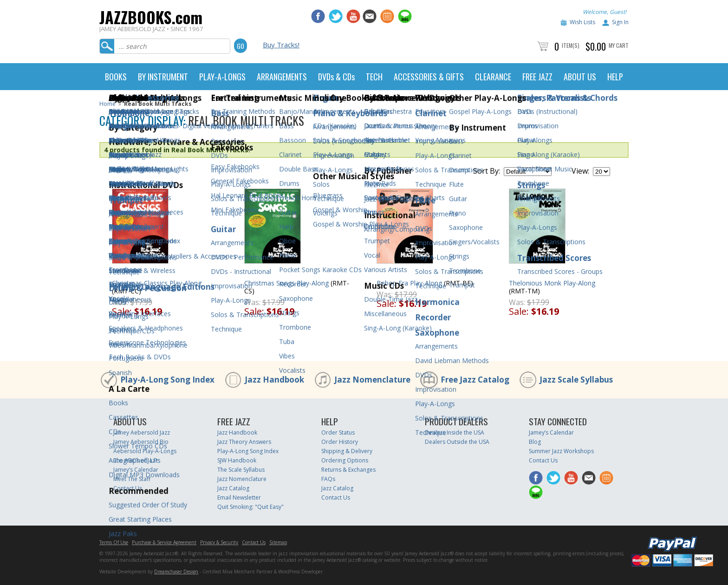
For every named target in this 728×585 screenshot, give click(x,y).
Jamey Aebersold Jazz (142, 432)
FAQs (328, 479)
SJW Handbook (237, 460)
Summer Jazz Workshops (561, 451)
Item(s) (571, 45)
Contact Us (128, 488)
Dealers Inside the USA (455, 432)
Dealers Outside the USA (457, 442)
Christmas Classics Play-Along (157, 283)
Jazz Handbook (274, 380)
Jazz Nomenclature (372, 380)
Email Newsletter (239, 497)
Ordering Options (345, 460)
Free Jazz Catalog (475, 380)
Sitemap (278, 542)
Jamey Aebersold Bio (141, 442)
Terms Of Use (114, 542)
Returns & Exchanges (348, 470)
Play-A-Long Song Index (167, 380)
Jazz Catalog (233, 488)
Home (107, 104)
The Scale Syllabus (241, 470)
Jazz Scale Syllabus (576, 380)
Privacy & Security (219, 542)
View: (580, 171)
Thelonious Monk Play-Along (552, 283)
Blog (535, 442)
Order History (340, 442)
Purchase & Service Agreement (164, 542)
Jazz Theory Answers (244, 442)
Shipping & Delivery (347, 451)
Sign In (620, 22)
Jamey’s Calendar (136, 470)
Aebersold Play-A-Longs (145, 451)
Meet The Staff (132, 479)
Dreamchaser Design (176, 572)
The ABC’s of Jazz (136, 460)
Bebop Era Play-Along (409, 283)
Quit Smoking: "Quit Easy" (250, 507)
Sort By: (487, 171)
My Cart (619, 45)
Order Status (338, 432)
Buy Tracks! (281, 45)
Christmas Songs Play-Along (286, 283)
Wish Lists (582, 22)
